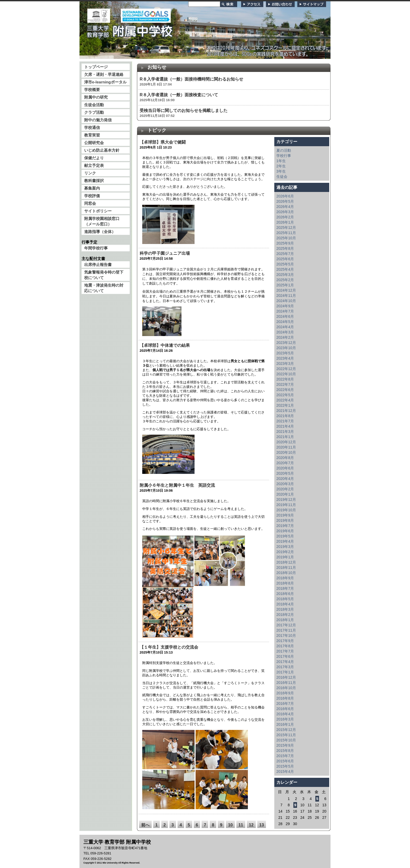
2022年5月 (285, 395)
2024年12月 (286, 290)
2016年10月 (286, 688)
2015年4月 (285, 771)
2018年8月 (285, 583)
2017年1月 (285, 672)
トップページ (96, 67)
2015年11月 (286, 735)
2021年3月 (285, 432)
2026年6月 (285, 196)
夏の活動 (284, 150)
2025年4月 (285, 269)
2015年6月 (285, 761)
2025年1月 (285, 285)
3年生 (281, 171)
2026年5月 (285, 201)
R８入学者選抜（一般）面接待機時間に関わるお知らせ (191, 79)
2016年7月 (285, 704)
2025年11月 (286, 233)
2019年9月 (285, 515)
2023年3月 (285, 364)
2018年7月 (285, 588)
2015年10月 (286, 740)
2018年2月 (285, 615)
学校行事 (284, 156)
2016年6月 (285, 709)
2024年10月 (286, 301)
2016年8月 (285, 698)
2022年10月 (286, 374)
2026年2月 (285, 217)
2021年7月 (285, 421)
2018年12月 (286, 562)
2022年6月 (285, 390)
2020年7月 (285, 463)
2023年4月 (285, 358)
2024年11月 (286, 296)
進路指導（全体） (100, 232)
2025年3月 (285, 275)
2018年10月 (286, 573)
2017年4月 (285, 662)
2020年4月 (285, 479)
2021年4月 (285, 426)
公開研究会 (94, 143)
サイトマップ (312, 4)
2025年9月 (285, 243)
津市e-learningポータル (105, 82)
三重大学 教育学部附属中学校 (130, 30)
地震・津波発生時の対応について (104, 288)
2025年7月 (285, 254)
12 (251, 825)
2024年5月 (285, 322)
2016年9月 (285, 693)
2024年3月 (285, 332)
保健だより (94, 158)
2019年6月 (285, 531)
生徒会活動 (94, 105)
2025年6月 (285, 259)
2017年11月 (286, 630)
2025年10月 (286, 238)
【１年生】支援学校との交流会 (169, 647)
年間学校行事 (96, 248)
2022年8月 (285, 379)
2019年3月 (285, 547)
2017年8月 (285, 646)
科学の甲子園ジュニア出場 (165, 253)
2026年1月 (285, 222)
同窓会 (90, 203)
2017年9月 (285, 641)
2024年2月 (285, 337)
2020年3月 (285, 484)
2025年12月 (286, 228)
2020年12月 (286, 442)
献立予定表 (94, 165)
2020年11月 (286, 447)
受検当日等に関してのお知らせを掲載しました (184, 110)
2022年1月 (285, 405)
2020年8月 (285, 458)
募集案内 (92, 188)
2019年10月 (286, 510)
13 (262, 825)
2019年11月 (286, 505)
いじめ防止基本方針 (102, 150)
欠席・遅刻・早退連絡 (104, 74)
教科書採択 (94, 181)
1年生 (281, 161)
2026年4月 (285, 207)
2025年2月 (285, 280)
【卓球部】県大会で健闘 (165, 142)
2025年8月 (285, 248)
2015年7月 (285, 756)
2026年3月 (285, 212)
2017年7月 (285, 651)
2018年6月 (285, 594)
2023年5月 (285, 353)
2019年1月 (285, 557)
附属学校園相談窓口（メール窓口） (102, 221)
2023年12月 (286, 343)
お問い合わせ (280, 4)
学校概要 (92, 90)
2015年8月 (285, 751)
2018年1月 (285, 620)
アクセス (252, 4)
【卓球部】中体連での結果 (165, 345)
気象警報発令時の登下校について (104, 275)
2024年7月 (285, 311)
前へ (145, 825)
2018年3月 (285, 609)
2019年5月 (285, 536)
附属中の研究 (96, 97)
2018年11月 (286, 568)
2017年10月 (286, 636)
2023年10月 (286, 348)
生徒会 (282, 177)
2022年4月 (285, 400)
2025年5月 (285, 264)
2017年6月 (285, 656)
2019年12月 (286, 500)
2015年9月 (285, 745)
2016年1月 (285, 724)
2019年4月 (285, 541)
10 (230, 825)
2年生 (281, 166)
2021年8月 (285, 416)
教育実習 (92, 135)
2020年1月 (285, 494)
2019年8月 (285, 520)
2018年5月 (285, 599)
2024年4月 (285, 327)
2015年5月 (285, 766)
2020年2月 (285, 489)
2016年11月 (286, 683)
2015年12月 (286, 730)
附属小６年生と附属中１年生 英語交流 (177, 485)
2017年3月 (285, 667)
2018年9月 (285, 578)
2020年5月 (285, 473)
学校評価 (92, 196)
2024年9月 (285, 306)
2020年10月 (286, 452)
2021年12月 (286, 411)
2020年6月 (285, 468)
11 (241, 825)
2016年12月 (286, 677)
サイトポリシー (98, 211)
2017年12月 (286, 625)
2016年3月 (285, 719)
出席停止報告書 (98, 265)
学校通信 (92, 127)
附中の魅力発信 (98, 120)
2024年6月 (285, 316)
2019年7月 (285, 526)
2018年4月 (285, 604)
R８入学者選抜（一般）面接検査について (179, 95)
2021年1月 (285, 437)
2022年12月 (286, 369)
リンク (90, 173)
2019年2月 (285, 552)
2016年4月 (285, 714)
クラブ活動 (94, 112)
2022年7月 (285, 384)
